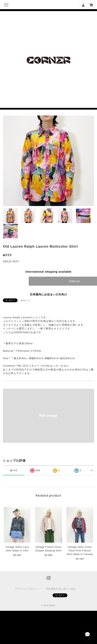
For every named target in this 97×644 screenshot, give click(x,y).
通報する (25, 301)
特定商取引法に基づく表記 (61, 589)
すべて (14, 470)
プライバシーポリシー (27, 589)
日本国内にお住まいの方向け (48, 294)
